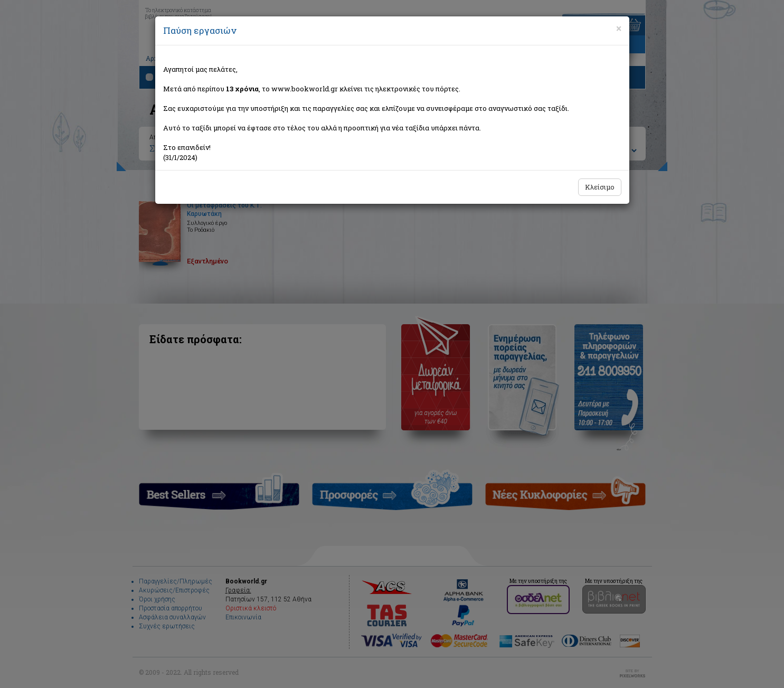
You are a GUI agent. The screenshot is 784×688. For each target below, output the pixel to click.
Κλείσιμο (600, 187)
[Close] (619, 29)
